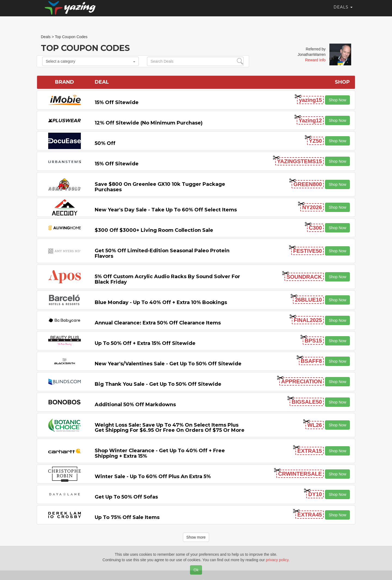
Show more (196, 537)
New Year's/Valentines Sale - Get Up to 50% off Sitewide (168, 364)
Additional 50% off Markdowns (135, 405)
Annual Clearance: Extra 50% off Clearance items (158, 323)
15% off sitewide (117, 102)
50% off (105, 143)
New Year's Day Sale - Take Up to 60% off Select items (166, 210)
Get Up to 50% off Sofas (126, 497)
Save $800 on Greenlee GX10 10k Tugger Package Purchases (160, 187)
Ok (196, 570)
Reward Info (315, 60)
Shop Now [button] (337, 100)
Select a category (91, 61)
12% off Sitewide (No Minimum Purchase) (149, 123)
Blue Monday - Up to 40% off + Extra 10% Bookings (161, 302)
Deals (343, 12)
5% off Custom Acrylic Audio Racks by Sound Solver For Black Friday (167, 279)
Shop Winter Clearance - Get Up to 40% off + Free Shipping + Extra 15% (160, 453)
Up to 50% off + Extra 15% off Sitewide (145, 343)
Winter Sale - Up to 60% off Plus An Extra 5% (153, 476)
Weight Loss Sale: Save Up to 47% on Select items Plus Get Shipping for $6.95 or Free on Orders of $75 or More (170, 428)
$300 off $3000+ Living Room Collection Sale (154, 230)
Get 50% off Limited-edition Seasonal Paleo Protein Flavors (162, 253)
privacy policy (277, 560)
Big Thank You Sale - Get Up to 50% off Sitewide (158, 384)
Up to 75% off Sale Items (127, 517)
